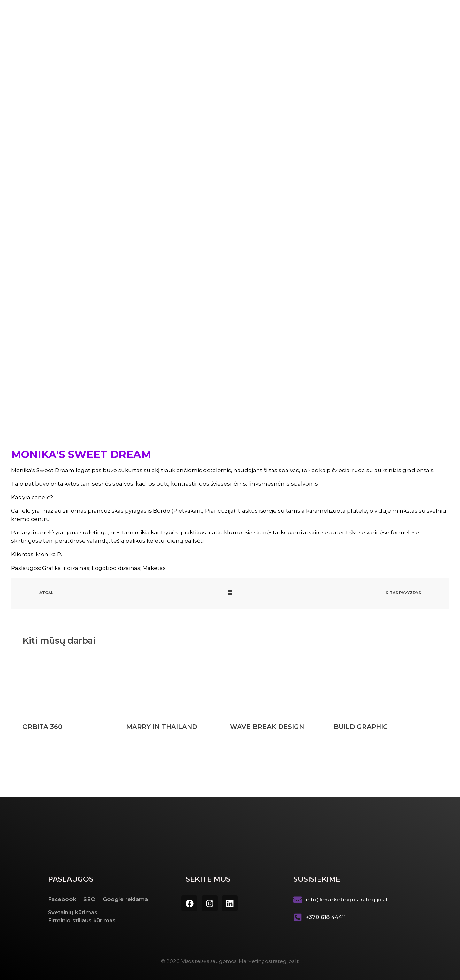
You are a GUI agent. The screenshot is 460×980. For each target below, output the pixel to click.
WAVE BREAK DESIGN (267, 727)
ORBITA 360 (42, 727)
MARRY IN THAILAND (162, 727)
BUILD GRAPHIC (361, 727)
